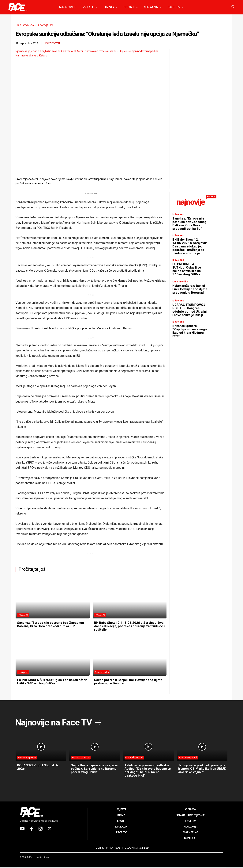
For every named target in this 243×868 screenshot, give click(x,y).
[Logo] (18, 7)
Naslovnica (25, 25)
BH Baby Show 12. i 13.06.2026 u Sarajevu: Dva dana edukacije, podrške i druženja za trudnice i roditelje (127, 626)
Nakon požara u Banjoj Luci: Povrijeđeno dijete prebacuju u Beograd (126, 681)
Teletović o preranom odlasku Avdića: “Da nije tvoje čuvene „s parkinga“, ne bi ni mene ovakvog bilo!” (148, 771)
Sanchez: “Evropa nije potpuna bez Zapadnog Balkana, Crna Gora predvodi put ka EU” (51, 626)
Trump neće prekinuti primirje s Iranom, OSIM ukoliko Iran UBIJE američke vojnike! (201, 769)
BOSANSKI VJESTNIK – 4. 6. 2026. (39, 767)
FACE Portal (53, 43)
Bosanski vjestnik (27, 758)
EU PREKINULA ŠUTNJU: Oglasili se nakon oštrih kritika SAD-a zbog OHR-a (50, 681)
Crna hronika (102, 672)
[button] (233, 7)
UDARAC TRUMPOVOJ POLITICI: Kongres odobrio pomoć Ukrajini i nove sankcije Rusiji (190, 316)
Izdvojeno (45, 25)
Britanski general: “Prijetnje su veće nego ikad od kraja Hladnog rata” (187, 339)
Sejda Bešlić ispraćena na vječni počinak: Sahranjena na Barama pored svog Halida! (94, 769)
